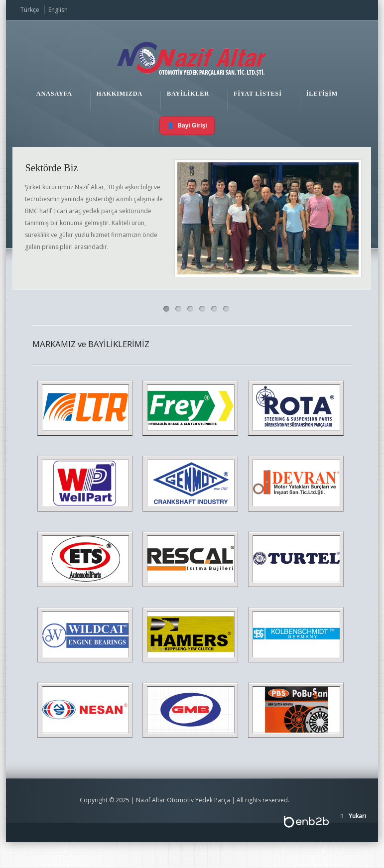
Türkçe (30, 10)
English (58, 10)
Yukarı (357, 816)
